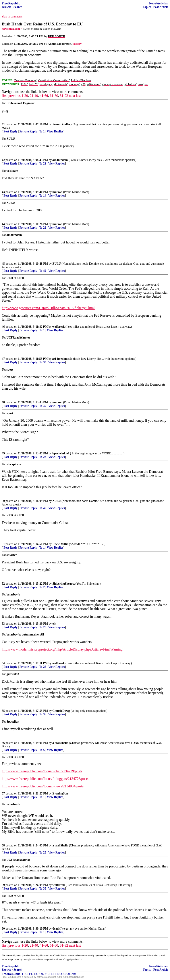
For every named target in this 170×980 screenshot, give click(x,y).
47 (3, 359)
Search (18, 7)
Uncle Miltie (60, 544)
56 (3, 743)
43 (3, 192)
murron (57, 192)
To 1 (42, 131)
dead (56, 929)
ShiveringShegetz (64, 584)
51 (3, 544)
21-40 (34, 96)
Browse (7, 7)
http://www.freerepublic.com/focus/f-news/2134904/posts (43, 786)
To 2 (42, 587)
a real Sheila (60, 743)
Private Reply (28, 131)
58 (3, 845)
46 (3, 327)
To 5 (42, 750)
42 (3, 160)
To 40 (43, 508)
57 (3, 793)
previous (14, 96)
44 (3, 224)
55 (3, 711)
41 (3, 124)
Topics (147, 7)
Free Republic (11, 3)
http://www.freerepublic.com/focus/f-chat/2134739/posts (42, 771)
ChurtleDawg (61, 711)
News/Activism (159, 3)
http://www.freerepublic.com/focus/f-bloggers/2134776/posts (45, 779)
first (5, 96)
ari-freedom (60, 160)
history (78, 44)
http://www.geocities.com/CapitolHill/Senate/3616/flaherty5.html (48, 308)
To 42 (43, 271)
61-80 (54, 96)
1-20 (25, 96)
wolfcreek (58, 327)
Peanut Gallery (62, 124)
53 (3, 624)
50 (3, 501)
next (72, 96)
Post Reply (10, 131)
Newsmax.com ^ (12, 29)
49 (3, 453)
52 (3, 584)
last (78, 96)
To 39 (43, 406)
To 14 (43, 196)
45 (3, 264)
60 (3, 929)
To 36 (43, 714)
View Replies (55, 131)
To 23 (43, 457)
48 (3, 402)
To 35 (43, 362)
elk (54, 624)
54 (3, 663)
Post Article (161, 7)
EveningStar (61, 793)
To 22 (43, 164)
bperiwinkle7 (61, 453)
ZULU (57, 264)
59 (3, 885)
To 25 (43, 627)
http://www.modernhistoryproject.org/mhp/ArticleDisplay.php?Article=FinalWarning (62, 649)
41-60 (44, 96)
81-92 (64, 96)
